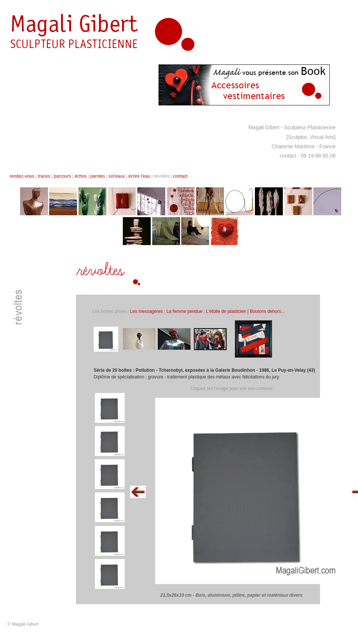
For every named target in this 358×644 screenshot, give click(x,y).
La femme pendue (184, 311)
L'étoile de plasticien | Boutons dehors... (246, 311)
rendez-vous (22, 176)
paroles (98, 176)
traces (44, 176)
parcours (62, 176)
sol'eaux (117, 176)
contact (180, 176)
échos (81, 176)
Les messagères (146, 311)
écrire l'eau (140, 176)
